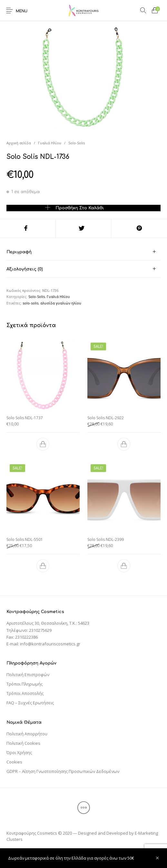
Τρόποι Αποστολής (25, 693)
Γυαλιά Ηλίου (50, 143)
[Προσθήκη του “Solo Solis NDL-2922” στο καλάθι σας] (124, 444)
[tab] (83, 252)
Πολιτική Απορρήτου (27, 734)
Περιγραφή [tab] (19, 252)
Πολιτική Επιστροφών (28, 675)
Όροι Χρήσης (19, 753)
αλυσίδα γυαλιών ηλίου (61, 303)
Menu (22, 11)
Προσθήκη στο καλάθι (80, 208)
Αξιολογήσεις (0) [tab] (25, 269)
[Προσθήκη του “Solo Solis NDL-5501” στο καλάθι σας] (43, 566)
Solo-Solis (77, 143)
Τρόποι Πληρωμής (25, 684)
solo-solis (30, 303)
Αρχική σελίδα (19, 143)
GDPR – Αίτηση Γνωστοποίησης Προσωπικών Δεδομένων (63, 771)
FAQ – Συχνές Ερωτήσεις (30, 703)
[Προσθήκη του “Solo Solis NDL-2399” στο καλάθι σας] (124, 566)
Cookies (14, 762)
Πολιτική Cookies (23, 743)
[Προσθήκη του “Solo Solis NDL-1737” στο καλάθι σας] (43, 444)
